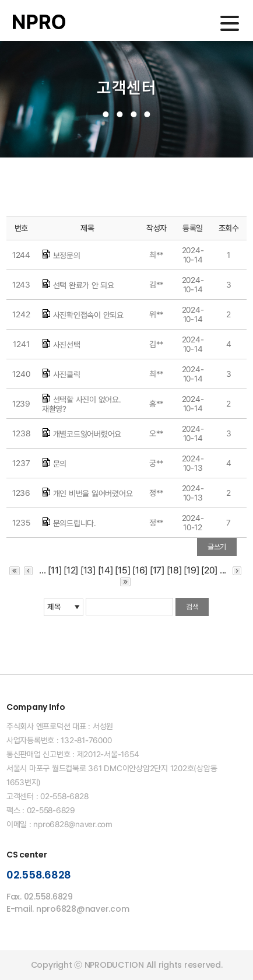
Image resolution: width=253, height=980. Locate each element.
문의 (60, 464)
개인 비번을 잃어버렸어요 (93, 494)
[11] (55, 570)
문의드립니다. (75, 523)
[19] (191, 570)
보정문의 (67, 256)
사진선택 (67, 345)
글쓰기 (217, 547)
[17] (157, 570)
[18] (174, 570)
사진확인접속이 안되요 (88, 315)
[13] (88, 570)
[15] (122, 570)
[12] (71, 570)
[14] (106, 570)
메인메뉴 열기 (230, 23)
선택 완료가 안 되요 (84, 285)
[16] (140, 570)
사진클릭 (67, 374)
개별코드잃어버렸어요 (87, 434)
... (42, 570)
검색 (192, 607)
